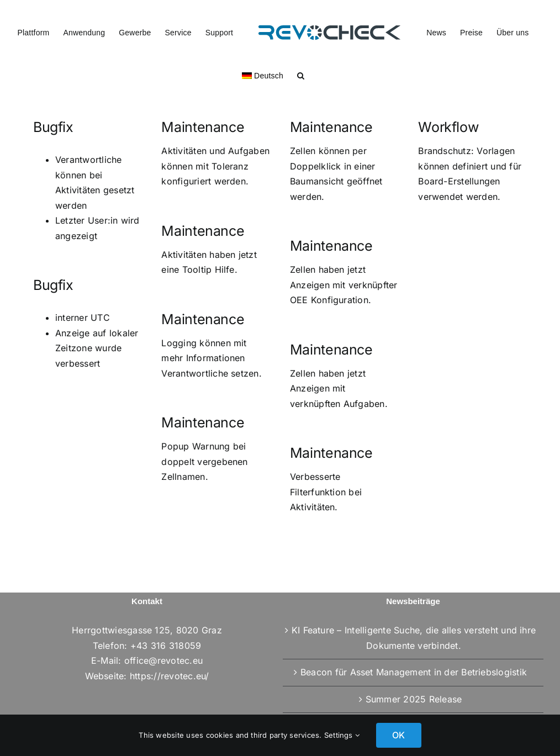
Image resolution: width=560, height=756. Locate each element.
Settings (342, 735)
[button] (301, 75)
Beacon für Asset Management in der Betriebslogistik (414, 672)
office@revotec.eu (163, 660)
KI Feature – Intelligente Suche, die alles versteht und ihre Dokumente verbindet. (414, 638)
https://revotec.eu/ (170, 676)
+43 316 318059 (166, 646)
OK (398, 735)
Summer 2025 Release (414, 699)
